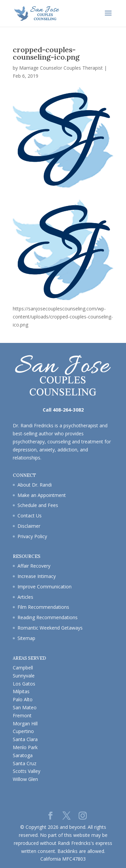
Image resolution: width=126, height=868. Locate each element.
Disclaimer (29, 526)
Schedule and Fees (38, 505)
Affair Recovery (34, 566)
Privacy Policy (32, 536)
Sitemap (26, 638)
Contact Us (30, 516)
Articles (25, 597)
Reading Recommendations (48, 617)
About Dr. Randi (35, 485)
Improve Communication (45, 587)
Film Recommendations (43, 607)
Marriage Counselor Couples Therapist (61, 68)
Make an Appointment (42, 495)
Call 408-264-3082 (63, 410)
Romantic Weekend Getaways (50, 628)
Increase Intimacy (37, 576)
